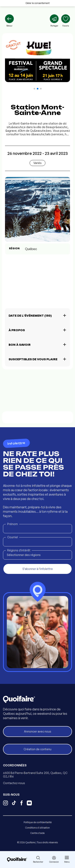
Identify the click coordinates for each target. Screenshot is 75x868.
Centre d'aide (37, 833)
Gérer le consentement (38, 3)
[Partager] (54, 21)
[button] (34, 89)
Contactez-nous (14, 783)
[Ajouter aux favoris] (66, 21)
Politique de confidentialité (38, 822)
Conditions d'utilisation (37, 828)
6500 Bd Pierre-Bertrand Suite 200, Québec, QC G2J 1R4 (35, 775)
